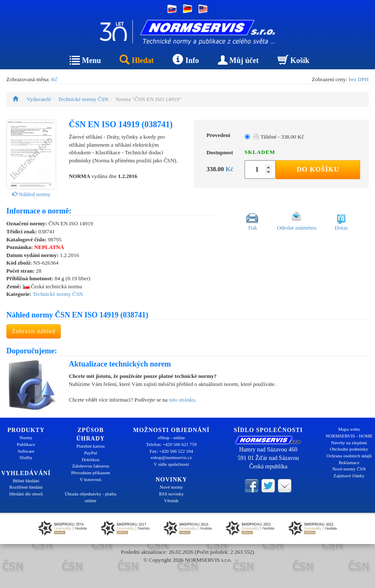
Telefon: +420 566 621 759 (171, 444)
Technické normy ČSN (83, 99)
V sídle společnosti (171, 464)
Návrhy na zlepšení (349, 443)
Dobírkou (90, 459)
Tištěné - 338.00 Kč (279, 137)
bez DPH (359, 79)
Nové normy (171, 487)
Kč (54, 79)
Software (26, 451)
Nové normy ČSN (349, 469)
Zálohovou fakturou (91, 466)
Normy (26, 438)
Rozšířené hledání (26, 487)
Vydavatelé (39, 99)
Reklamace (349, 462)
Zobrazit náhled (34, 331)
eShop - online (171, 438)
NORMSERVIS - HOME (349, 436)
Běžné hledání (26, 481)
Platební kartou (91, 446)
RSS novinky (171, 494)
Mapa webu (349, 429)
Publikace (26, 444)
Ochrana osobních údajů (349, 456)
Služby (26, 457)
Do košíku (318, 169)
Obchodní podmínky (349, 449)
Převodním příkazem (91, 473)
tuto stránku (182, 400)
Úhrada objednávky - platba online (90, 497)
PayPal (91, 453)
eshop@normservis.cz (171, 457)
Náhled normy (31, 194)
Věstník (171, 500)
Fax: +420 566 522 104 (171, 451)
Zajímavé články (349, 476)
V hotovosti (91, 479)
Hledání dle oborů (26, 494)
